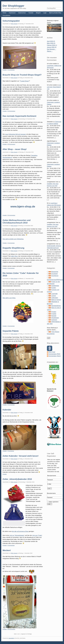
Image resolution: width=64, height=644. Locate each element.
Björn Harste (14, 24)
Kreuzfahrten (6, 15)
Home (4, 13)
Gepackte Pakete (11, 331)
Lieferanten (55, 298)
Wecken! (7, 550)
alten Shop (14, 256)
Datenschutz (22, 13)
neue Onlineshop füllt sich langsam (15, 134)
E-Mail (49, 484)
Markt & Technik (56, 300)
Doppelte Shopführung (13, 248)
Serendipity (11, 638)
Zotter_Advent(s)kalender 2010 (17, 479)
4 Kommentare (11, 70)
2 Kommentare (11, 243)
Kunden (54, 288)
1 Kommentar (11, 451)
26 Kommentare (11, 215)
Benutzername (52, 476)
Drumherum (55, 276)
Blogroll (38, 13)
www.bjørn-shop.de (23, 206)
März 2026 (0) (51, 43)
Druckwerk (54, 274)
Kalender (7, 410)
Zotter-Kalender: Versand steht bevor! (21, 456)
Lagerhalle (54, 294)
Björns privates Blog (55, 13)
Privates (54, 312)
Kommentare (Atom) (55, 356)
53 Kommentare (11, 111)
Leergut (54, 296)
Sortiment (54, 320)
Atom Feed (52, 352)
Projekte (5, 70)
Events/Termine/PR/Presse (55, 280)
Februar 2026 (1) (52, 45)
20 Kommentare (11, 144)
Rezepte (54, 316)
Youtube (31, 13)
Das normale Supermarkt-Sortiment (19, 116)
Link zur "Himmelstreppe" (17, 535)
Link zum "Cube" (37, 535)
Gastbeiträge (55, 286)
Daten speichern (53, 502)
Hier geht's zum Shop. (9, 298)
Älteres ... (50, 51)
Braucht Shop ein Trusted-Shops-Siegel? (22, 75)
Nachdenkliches (56, 306)
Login (45, 13)
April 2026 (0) (51, 41)
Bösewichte (55, 272)
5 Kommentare (11, 405)
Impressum (12, 13)
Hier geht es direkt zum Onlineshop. (13, 239)
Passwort (50, 480)
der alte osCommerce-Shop (20, 531)
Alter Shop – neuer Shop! (15, 149)
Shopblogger (55, 318)
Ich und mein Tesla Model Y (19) (54, 87)
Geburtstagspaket (11, 21)
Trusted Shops (24, 81)
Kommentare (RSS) (54, 354)
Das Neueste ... (51, 49)
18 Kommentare (11, 629)
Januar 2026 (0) (52, 47)
